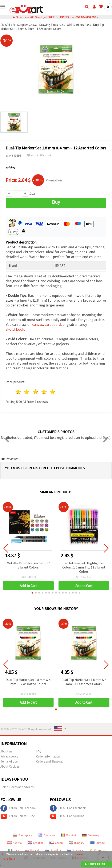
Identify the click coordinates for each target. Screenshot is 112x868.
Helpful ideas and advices (17, 787)
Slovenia (75, 850)
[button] (32, 593)
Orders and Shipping (49, 761)
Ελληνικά (47, 835)
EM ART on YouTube (18, 816)
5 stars (53, 392)
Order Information (48, 756)
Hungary (77, 843)
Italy (14, 850)
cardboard (53, 324)
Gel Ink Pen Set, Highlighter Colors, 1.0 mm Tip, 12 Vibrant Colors (84, 567)
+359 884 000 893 (85, 17)
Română (69, 835)
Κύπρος (96, 850)
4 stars (44, 392)
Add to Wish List (39, 155)
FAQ (39, 751)
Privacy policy (9, 756)
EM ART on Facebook (18, 808)
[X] (2, 854)
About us (6, 751)
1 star (18, 392)
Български (23, 835)
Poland (32, 850)
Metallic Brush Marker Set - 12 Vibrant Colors (28, 565)
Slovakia (53, 850)
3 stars (36, 392)
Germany (91, 835)
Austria (15, 843)
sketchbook (15, 329)
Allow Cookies (96, 864)
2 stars (27, 392)
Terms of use (9, 761)
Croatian (36, 843)
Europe (98, 843)
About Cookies (10, 766)
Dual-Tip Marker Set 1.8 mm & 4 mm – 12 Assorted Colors (28, 682)
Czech (56, 843)
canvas (38, 324)
